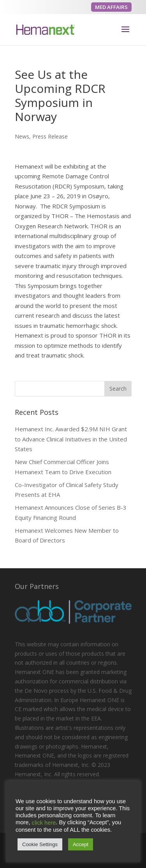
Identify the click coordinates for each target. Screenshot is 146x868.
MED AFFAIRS (111, 7)
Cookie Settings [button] (40, 844)
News (22, 136)
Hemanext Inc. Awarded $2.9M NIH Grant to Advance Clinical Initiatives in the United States (71, 439)
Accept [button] (81, 844)
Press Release (50, 136)
